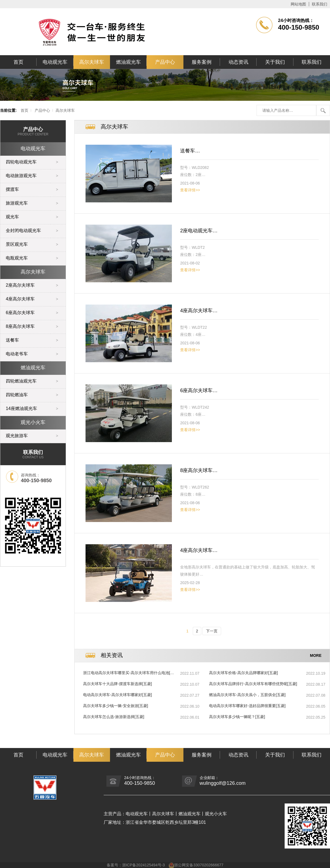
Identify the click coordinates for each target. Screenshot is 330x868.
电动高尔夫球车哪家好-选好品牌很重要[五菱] (247, 706)
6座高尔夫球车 (20, 313)
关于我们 (275, 62)
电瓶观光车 (17, 258)
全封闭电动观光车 (23, 231)
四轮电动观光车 (21, 162)
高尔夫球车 (92, 62)
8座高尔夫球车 (20, 326)
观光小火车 (33, 422)
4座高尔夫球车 (20, 299)
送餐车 (12, 340)
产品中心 (165, 62)
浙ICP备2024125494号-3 (144, 865)
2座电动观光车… (199, 231)
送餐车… (190, 151)
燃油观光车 (128, 62)
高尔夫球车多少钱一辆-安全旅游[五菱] (116, 706)
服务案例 (202, 62)
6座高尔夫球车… (199, 390)
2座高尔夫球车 (20, 285)
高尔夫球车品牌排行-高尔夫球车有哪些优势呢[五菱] (253, 684)
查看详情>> (190, 190)
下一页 (212, 631)
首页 (18, 62)
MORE (316, 655)
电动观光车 (55, 62)
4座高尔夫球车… (199, 311)
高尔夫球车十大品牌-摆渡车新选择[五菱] (117, 684)
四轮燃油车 (17, 395)
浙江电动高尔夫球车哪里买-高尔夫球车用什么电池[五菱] (129, 673)
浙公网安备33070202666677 (199, 865)
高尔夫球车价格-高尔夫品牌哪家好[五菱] (243, 673)
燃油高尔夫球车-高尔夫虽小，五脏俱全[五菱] (247, 695)
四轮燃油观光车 (21, 381)
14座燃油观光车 (21, 408)
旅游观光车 (17, 203)
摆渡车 (12, 189)
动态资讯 (238, 62)
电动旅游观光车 (21, 176)
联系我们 (320, 4)
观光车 (12, 217)
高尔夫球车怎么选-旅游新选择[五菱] (114, 717)
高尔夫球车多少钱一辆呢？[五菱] (237, 717)
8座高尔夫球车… (199, 470)
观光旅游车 (17, 436)
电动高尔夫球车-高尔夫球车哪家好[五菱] (117, 695)
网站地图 (298, 4)
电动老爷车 (17, 354)
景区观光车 (17, 244)
